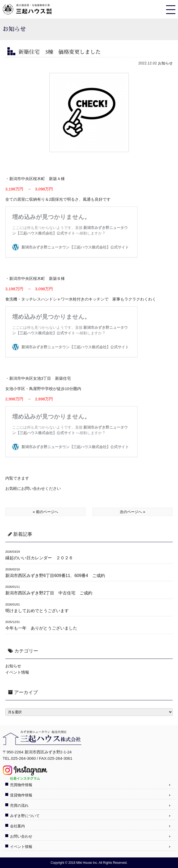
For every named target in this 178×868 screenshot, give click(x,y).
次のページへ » (133, 512)
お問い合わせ (21, 836)
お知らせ (165, 63)
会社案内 (17, 826)
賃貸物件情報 (21, 795)
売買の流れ (19, 805)
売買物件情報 (21, 785)
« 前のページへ (45, 512)
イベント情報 (17, 672)
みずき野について (25, 816)
